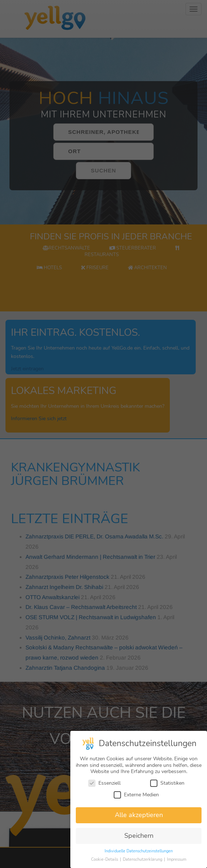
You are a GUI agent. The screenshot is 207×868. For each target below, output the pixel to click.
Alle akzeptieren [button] (139, 815)
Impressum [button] (177, 859)
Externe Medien (136, 795)
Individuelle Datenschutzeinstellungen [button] (139, 851)
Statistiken (167, 783)
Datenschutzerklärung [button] (143, 859)
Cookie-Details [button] (105, 859)
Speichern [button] (139, 836)
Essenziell (104, 783)
